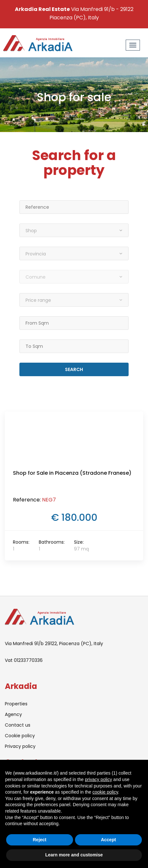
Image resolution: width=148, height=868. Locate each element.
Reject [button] (39, 840)
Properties (16, 704)
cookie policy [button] (105, 792)
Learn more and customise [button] (74, 855)
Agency (13, 714)
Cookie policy (20, 736)
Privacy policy (20, 746)
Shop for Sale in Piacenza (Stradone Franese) (72, 473)
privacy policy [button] (99, 779)
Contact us (18, 725)
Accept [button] (108, 840)
